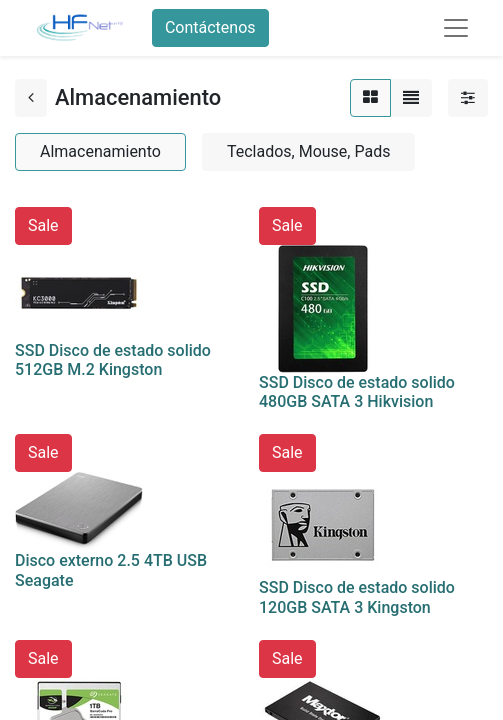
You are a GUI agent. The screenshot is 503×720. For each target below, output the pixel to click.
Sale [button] (43, 225)
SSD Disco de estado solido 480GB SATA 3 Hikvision (357, 392)
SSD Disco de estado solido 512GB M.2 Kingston (113, 360)
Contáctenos (210, 27)
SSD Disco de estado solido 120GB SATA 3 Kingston (357, 597)
